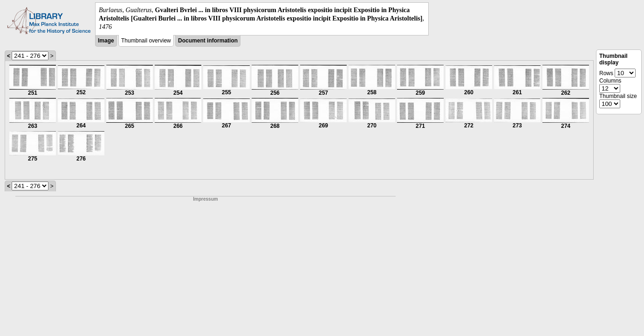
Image (106, 41)
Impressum (205, 199)
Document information (208, 41)
